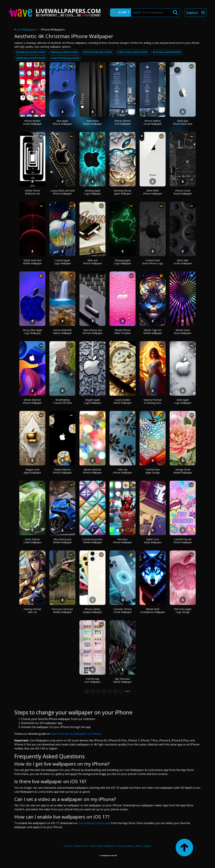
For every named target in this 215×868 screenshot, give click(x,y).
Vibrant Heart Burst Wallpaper (183, 332)
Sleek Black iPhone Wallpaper (92, 122)
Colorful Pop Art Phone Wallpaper (183, 541)
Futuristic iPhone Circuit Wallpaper (123, 611)
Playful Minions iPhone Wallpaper (62, 471)
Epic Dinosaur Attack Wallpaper (123, 680)
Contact (68, 846)
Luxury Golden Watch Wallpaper (123, 401)
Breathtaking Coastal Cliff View (62, 401)
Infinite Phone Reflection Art (32, 192)
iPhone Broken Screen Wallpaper (32, 122)
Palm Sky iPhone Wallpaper (123, 471)
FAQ (138, 846)
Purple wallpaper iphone (132, 52)
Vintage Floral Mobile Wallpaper (183, 471)
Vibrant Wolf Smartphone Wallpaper (153, 611)
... (121, 691)
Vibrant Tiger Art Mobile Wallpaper (153, 332)
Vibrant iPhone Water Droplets (123, 332)
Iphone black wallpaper (31, 52)
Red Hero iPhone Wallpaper (123, 541)
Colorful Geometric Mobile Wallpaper (92, 541)
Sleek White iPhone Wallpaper (153, 192)
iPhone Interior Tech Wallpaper (123, 122)
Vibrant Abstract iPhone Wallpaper (32, 401)
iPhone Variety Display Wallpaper (92, 611)
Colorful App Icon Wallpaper (93, 680)
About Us (81, 846)
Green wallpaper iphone (31, 58)
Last (128, 691)
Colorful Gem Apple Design (153, 471)
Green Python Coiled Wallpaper (32, 541)
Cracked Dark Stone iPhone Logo (153, 262)
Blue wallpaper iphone (167, 52)
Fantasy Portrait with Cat (32, 611)
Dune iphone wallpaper (65, 58)
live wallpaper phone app (94, 823)
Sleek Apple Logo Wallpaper (183, 401)
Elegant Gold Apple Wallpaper (32, 471)
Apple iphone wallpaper (98, 52)
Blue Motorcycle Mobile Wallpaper (62, 541)
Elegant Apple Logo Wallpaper (93, 401)
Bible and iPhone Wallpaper (92, 262)
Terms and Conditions (102, 846)
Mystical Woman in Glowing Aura (153, 401)
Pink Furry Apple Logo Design (183, 611)
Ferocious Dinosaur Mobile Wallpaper (62, 611)
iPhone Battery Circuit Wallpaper (153, 122)
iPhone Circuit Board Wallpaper (183, 192)
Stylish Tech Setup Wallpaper (153, 541)
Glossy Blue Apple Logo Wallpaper (32, 332)
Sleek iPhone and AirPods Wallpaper (93, 332)
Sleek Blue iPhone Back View (183, 122)
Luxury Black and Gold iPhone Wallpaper (62, 192)
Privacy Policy (125, 846)
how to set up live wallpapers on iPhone (76, 734)
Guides (147, 846)
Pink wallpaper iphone (64, 52)
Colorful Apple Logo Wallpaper (62, 262)
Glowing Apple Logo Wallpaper (93, 192)
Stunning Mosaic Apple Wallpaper (123, 192)
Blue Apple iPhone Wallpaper (62, 122)
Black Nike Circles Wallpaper (183, 262)
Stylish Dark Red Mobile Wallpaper (32, 262)
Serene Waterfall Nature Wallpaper (62, 332)
